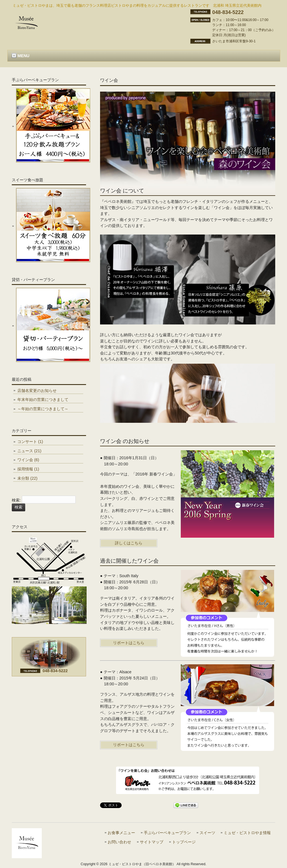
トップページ (184, 842)
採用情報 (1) (28, 469)
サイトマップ (152, 842)
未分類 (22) (27, 478)
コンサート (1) (30, 442)
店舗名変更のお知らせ (37, 391)
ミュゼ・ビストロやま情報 (247, 833)
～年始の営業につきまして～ (43, 409)
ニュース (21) (29, 451)
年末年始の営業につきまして (43, 400)
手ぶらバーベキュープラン (167, 833)
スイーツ (207, 833)
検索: (16, 500)
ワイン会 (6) (28, 460)
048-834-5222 (228, 12)
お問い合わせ (119, 842)
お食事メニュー (121, 833)
